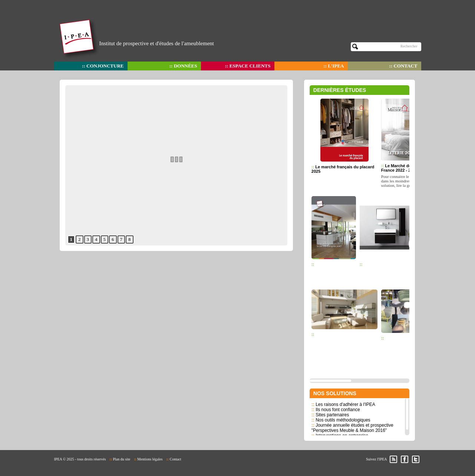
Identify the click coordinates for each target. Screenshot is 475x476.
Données (186, 66)
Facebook (405, 459)
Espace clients (250, 66)
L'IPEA (336, 66)
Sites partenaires (332, 415)
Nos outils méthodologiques (343, 420)
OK (355, 47)
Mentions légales (150, 459)
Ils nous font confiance (338, 410)
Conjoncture (105, 66)
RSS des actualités (393, 459)
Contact (405, 66)
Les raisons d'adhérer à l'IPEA (345, 404)
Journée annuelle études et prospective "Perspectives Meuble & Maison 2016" (352, 428)
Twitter (416, 459)
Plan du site (121, 459)
